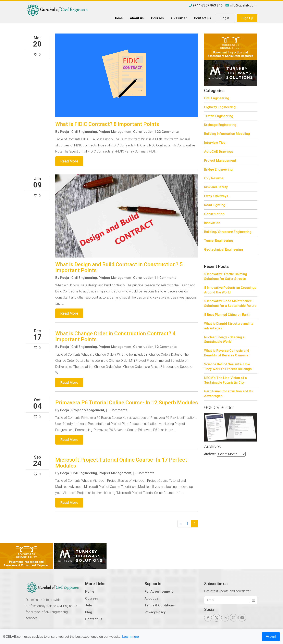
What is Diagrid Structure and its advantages (229, 326)
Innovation (212, 223)
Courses (157, 18)
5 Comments (118, 410)
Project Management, (115, 132)
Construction (214, 214)
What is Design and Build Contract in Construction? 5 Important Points (119, 267)
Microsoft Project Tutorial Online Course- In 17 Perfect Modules (121, 463)
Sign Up (247, 18)
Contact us (202, 18)
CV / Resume (214, 178)
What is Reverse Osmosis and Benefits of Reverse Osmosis (227, 353)
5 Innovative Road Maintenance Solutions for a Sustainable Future (230, 303)
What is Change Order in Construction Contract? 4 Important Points (115, 336)
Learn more (131, 637)
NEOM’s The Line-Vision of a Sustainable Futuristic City (225, 380)
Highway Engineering (220, 107)
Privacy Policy (155, 612)
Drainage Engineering (220, 125)
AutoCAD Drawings (219, 152)
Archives (210, 454)
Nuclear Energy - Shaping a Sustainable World (224, 339)
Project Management (220, 160)
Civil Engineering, (85, 132)
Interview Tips (215, 143)
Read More (69, 161)
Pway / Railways (216, 196)
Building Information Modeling (227, 134)
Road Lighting (215, 205)
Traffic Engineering (219, 116)
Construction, (144, 132)
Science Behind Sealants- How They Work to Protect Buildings (228, 366)
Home (118, 18)
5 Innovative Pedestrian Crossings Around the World (230, 290)
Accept (271, 636)
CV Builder (179, 18)
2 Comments (167, 347)
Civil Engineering (217, 98)
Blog (89, 612)
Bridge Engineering (218, 169)
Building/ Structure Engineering (228, 232)
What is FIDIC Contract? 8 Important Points (107, 124)
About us (137, 18)
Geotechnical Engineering (224, 249)
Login (225, 18)
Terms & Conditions (160, 605)
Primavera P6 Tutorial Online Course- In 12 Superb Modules (127, 403)
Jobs (89, 605)
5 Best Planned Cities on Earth (227, 315)
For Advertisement (159, 591)
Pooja (64, 132)
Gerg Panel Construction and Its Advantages (229, 393)
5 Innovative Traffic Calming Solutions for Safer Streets (226, 276)
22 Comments (168, 132)
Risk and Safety (216, 187)
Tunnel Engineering (219, 240)
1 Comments (167, 278)
